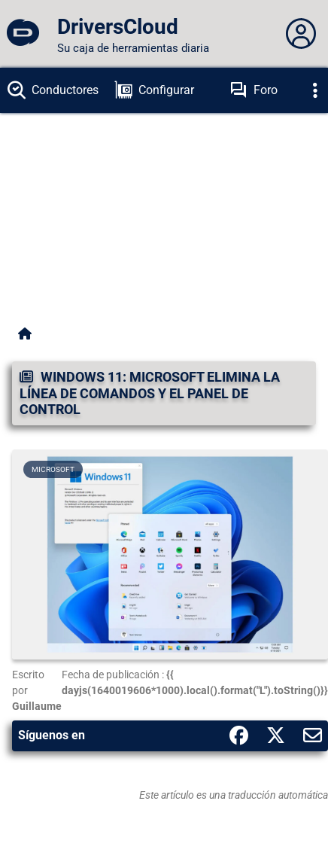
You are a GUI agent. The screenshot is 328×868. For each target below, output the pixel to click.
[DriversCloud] (23, 34)
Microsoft (53, 469)
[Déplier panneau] (301, 34)
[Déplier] (315, 90)
